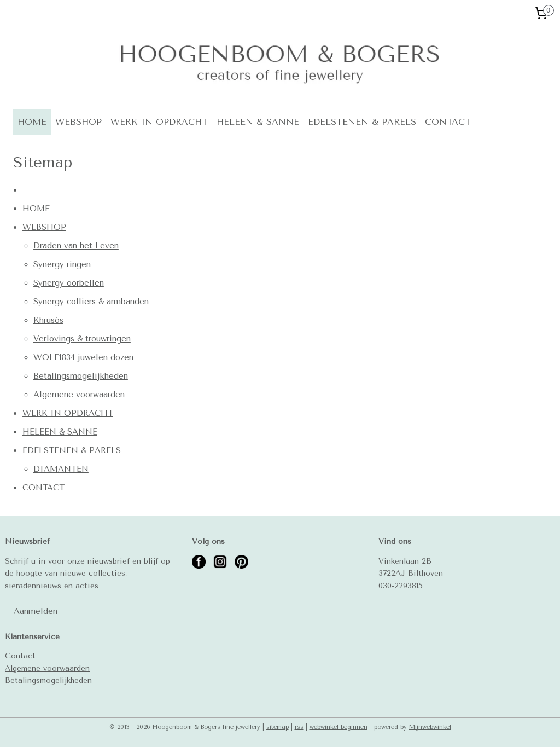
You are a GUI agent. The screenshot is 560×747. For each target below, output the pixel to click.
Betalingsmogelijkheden (81, 376)
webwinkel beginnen (339, 727)
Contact (20, 656)
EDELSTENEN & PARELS (362, 122)
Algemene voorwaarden (79, 395)
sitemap (278, 727)
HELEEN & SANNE (258, 122)
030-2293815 (401, 586)
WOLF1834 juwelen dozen (83, 357)
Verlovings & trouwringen (82, 339)
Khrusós (48, 320)
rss (299, 727)
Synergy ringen (62, 264)
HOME (32, 122)
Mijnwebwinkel (430, 727)
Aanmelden (36, 611)
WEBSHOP (78, 122)
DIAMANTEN (61, 469)
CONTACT (448, 122)
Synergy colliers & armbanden (91, 302)
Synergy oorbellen (69, 283)
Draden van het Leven (76, 246)
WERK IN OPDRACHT (159, 122)
